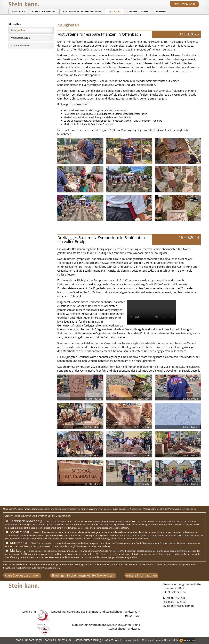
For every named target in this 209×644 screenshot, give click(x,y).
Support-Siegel (33, 640)
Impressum (64, 640)
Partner (161, 12)
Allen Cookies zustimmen (22, 575)
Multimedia (19, 543)
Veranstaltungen (21, 38)
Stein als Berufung (44, 12)
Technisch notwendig (26, 521)
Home (17, 640)
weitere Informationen (141, 575)
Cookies (109, 640)
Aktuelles (114, 12)
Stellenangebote (20, 46)
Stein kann (19, 12)
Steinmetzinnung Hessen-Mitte (82, 12)
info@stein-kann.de (182, 606)
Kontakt (49, 640)
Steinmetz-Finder (138, 12)
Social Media (19, 532)
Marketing (18, 550)
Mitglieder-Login (184, 4)
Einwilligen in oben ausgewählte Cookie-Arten (83, 575)
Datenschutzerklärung (87, 640)
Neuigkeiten (18, 30)
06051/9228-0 (177, 598)
